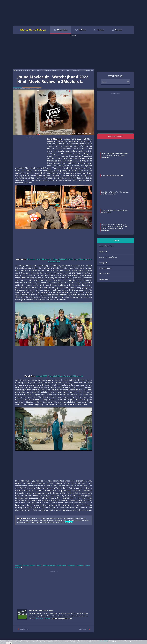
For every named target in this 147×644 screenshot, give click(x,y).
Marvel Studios (105, 274)
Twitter (48, 618)
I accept (9, 643)
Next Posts (85, 629)
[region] (73, 13)
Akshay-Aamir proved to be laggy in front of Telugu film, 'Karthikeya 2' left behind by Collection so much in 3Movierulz (114, 228)
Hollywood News (105, 268)
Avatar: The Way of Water (108, 257)
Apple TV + (103, 251)
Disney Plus (103, 263)
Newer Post (23, 629)
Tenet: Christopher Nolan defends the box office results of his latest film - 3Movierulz (114, 155)
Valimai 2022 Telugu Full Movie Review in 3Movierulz (59, 376)
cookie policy (104, 641)
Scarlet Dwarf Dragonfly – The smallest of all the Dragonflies (115, 193)
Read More (40, 618)
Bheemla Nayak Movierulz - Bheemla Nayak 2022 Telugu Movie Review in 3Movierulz (59, 260)
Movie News (104, 279)
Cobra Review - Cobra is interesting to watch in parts (114, 211)
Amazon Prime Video (107, 246)
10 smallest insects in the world (112, 176)
